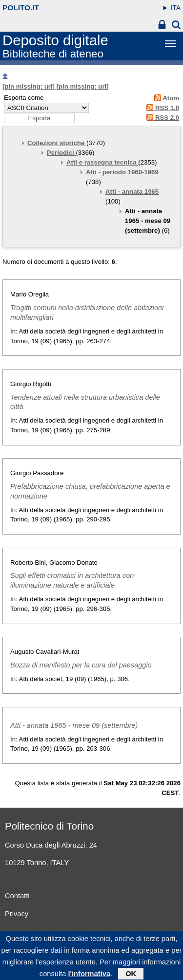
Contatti (17, 896)
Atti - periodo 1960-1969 (122, 172)
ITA (175, 8)
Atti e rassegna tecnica (102, 162)
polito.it (21, 8)
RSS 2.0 (161, 118)
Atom (165, 98)
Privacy (17, 914)
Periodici (61, 153)
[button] (39, 118)
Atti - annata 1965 (132, 192)
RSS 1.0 (161, 108)
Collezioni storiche (57, 143)
